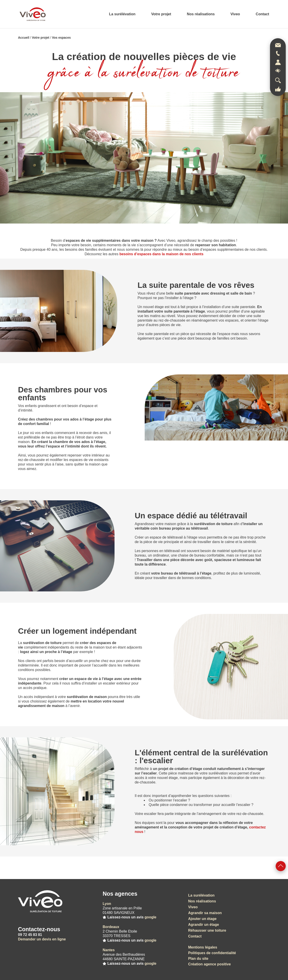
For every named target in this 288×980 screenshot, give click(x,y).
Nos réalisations (201, 14)
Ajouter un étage (202, 919)
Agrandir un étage (204, 925)
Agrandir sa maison (205, 913)
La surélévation (122, 14)
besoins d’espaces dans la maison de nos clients (161, 254)
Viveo (235, 14)
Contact (263, 14)
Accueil (24, 38)
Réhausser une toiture (207, 930)
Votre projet (161, 14)
